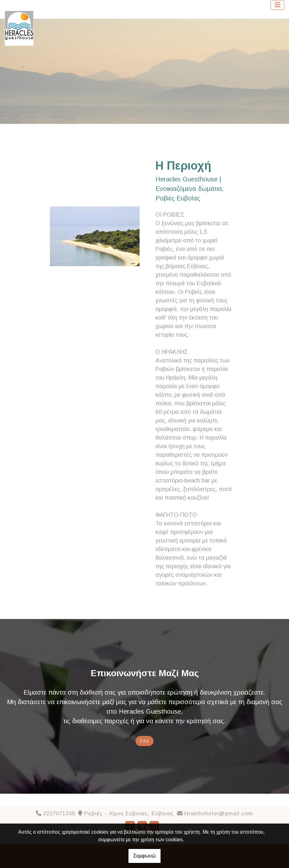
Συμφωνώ (144, 856)
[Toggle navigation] (278, 5)
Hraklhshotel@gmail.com (219, 814)
